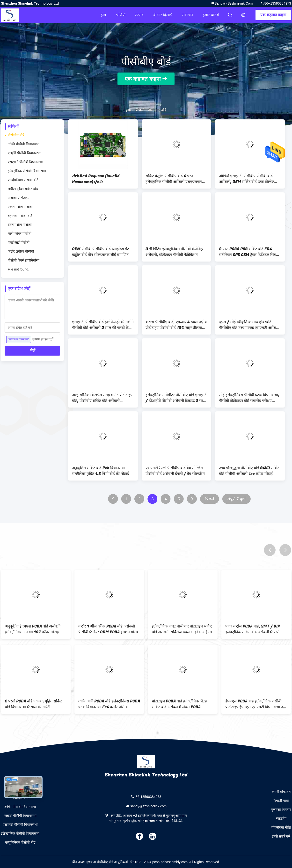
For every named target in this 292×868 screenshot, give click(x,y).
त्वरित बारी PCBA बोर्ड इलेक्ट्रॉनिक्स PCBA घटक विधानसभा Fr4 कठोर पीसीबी (109, 704)
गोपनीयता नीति (281, 827)
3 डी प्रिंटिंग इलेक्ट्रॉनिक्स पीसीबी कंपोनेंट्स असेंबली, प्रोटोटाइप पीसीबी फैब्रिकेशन (175, 252)
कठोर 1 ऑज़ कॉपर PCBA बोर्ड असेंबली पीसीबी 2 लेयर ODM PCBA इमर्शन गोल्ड (108, 629)
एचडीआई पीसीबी (19, 242)
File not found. (18, 269)
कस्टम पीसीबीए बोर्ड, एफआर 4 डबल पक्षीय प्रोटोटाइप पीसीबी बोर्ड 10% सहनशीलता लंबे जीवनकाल (176, 325)
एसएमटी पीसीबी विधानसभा (25, 162)
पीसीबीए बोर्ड (16, 135)
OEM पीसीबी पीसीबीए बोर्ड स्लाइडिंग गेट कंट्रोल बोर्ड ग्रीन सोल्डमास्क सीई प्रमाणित (101, 252)
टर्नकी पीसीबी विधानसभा (24, 144)
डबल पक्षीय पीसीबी (20, 225)
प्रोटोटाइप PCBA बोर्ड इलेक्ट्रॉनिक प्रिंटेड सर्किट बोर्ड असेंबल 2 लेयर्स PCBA (179, 704)
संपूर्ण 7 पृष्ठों (236, 499)
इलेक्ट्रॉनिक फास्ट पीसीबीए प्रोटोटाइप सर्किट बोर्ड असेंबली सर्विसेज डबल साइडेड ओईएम (182, 629)
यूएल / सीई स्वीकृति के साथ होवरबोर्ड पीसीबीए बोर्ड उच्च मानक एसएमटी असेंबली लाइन (249, 325)
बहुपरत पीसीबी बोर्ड (20, 216)
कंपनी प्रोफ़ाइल (281, 792)
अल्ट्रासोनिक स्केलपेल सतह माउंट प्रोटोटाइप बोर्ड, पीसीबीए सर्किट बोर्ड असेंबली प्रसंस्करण (102, 398)
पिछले (210, 499)
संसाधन (187, 15)
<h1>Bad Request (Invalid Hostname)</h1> (96, 179)
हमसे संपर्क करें (281, 836)
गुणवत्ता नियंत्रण (281, 810)
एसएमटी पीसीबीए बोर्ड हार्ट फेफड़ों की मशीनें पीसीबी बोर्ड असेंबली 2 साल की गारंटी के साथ (103, 325)
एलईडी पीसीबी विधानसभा (24, 153)
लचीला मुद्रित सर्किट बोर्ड (23, 189)
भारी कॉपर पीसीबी (20, 233)
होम (103, 15)
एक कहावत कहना (273, 15)
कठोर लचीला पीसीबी (21, 251)
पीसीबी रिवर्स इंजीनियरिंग (24, 260)
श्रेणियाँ (121, 15)
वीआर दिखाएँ (163, 15)
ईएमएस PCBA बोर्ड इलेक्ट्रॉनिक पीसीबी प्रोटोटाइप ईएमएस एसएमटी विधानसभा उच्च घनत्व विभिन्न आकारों (256, 704)
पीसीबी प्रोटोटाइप (19, 198)
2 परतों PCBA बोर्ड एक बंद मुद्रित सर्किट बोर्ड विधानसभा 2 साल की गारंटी (33, 704)
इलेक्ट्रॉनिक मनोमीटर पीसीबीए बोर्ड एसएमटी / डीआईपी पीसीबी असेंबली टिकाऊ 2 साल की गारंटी (176, 398)
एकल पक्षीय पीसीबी (20, 207)
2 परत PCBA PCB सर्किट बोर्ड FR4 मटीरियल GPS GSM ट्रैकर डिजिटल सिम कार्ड (248, 252)
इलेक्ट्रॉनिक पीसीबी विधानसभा (27, 171)
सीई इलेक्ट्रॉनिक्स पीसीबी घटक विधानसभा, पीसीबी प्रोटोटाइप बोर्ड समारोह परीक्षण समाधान (249, 398)
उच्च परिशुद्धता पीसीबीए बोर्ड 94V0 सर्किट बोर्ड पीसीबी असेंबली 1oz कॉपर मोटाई (249, 471)
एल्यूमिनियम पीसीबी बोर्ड (23, 180)
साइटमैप (281, 818)
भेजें (33, 351)
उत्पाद (139, 15)
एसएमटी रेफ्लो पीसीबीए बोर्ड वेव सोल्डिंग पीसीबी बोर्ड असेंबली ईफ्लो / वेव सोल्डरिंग (175, 471)
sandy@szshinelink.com (234, 3)
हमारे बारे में (211, 15)
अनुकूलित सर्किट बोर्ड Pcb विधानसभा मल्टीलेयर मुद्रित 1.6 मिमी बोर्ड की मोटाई (100, 471)
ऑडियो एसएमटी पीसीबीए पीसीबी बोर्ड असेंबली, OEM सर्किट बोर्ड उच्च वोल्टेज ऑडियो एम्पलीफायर (247, 179)
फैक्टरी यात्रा (281, 801)
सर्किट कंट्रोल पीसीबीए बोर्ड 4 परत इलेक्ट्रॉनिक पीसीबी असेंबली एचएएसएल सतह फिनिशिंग (174, 179)
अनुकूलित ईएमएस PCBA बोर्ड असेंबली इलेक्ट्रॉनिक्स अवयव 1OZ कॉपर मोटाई (33, 629)
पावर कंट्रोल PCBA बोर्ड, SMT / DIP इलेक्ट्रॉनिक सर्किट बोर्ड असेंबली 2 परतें (253, 629)
